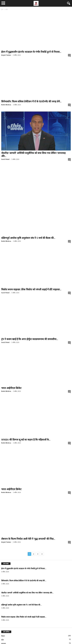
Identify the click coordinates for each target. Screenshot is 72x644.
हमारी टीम (48, 637)
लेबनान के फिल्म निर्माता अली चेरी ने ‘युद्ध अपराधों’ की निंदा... (28, 503)
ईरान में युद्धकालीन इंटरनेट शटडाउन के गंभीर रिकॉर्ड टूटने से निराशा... (31, 52)
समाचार (4, 608)
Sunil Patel (5, 159)
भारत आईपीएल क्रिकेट (11, 354)
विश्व (3, 615)
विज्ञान (3, 600)
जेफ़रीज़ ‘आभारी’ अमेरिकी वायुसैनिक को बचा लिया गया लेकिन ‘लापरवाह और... (33, 154)
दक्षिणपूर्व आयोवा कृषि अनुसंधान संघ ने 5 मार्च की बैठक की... (28, 206)
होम (2, 9)
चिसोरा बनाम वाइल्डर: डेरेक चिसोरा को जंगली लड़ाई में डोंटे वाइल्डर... (31, 255)
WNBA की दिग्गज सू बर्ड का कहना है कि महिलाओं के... (26, 404)
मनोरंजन (4, 619)
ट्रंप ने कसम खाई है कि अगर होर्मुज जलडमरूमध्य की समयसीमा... (30, 305)
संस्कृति (3, 612)
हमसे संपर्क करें (39, 637)
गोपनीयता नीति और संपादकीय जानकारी (22, 637)
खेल (3, 604)
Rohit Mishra (6, 105)
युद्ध (2, 623)
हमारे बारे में (57, 637)
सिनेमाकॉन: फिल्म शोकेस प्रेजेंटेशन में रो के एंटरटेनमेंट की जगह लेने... (31, 101)
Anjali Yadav (6, 55)
